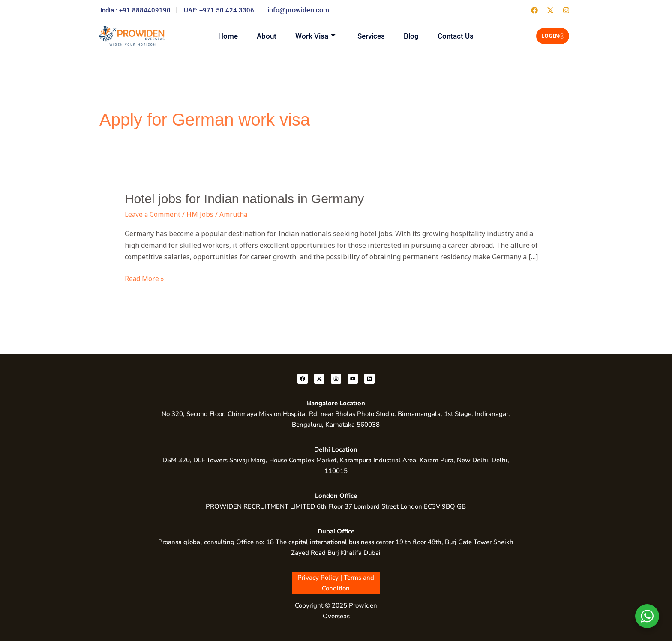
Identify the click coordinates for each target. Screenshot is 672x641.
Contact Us (462, 36)
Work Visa (315, 36)
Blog (415, 36)
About (263, 36)
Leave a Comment (153, 214)
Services (372, 36)
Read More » (145, 278)
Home (222, 36)
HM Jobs (201, 214)
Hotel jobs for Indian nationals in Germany (244, 199)
